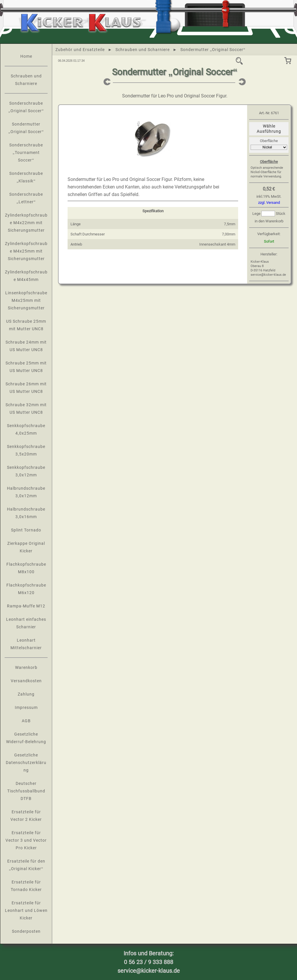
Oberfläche (269, 141)
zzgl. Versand (269, 203)
